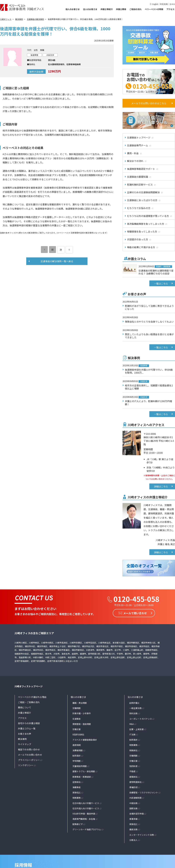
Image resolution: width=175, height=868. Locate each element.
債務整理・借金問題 (82, 724)
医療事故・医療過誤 (82, 777)
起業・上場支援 (136, 729)
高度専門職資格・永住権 (84, 819)
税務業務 (77, 798)
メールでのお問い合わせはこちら (149, 103)
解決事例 (22, 739)
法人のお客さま (90, 9)
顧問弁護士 (134, 703)
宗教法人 (133, 840)
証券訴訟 (77, 782)
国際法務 (133, 808)
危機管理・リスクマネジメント (144, 792)
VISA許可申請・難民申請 (84, 814)
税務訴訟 (133, 750)
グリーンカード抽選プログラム (87, 829)
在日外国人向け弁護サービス (86, 808)
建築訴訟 (133, 777)
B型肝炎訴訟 (78, 734)
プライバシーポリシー (29, 760)
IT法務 (132, 734)
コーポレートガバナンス (141, 719)
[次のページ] (69, 250)
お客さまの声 (24, 734)
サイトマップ (24, 744)
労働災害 (77, 729)
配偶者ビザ (78, 824)
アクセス (170, 9)
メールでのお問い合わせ (30, 755)
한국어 (172, 4)
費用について (24, 707)
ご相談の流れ (135, 9)
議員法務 (133, 829)
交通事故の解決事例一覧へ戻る (57, 261)
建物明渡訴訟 (135, 782)
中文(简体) (164, 4)
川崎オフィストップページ (29, 686)
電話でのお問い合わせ (29, 749)
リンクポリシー (26, 765)
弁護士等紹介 (107, 9)
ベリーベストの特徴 (154, 9)
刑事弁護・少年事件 (82, 713)
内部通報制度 (135, 798)
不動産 (132, 771)
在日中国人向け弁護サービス (86, 803)
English (155, 4)
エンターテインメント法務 (142, 835)
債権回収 (133, 787)
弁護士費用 (121, 9)
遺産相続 (77, 745)
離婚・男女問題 (80, 703)
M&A (132, 724)
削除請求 (77, 756)
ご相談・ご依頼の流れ (29, 702)
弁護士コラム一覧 (27, 728)
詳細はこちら (161, 486)
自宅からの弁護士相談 (29, 723)
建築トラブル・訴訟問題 (84, 771)
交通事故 (77, 719)
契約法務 (133, 713)
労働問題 (77, 708)
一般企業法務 (135, 708)
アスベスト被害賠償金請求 (85, 740)
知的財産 (133, 766)
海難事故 (77, 787)
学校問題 (77, 761)
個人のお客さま (73, 9)
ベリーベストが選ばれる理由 (32, 697)
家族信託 (77, 792)
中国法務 (133, 803)
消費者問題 (78, 750)
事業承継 (133, 819)
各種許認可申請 (136, 814)
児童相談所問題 (80, 766)
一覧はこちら (161, 284)
